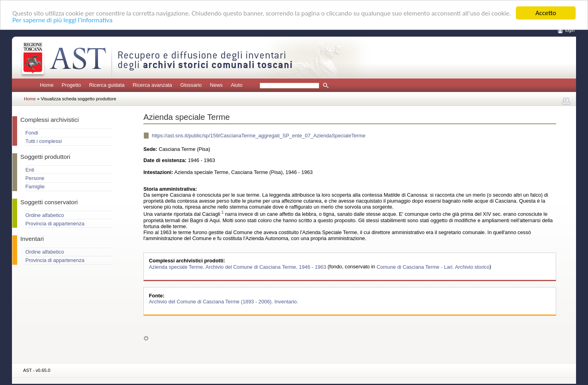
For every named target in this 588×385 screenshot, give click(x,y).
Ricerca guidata (107, 85)
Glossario (191, 85)
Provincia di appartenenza (55, 224)
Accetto (546, 13)
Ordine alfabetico (45, 215)
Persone (35, 178)
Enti (30, 170)
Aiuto (236, 85)
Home (47, 85)
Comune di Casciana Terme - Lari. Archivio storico (433, 267)
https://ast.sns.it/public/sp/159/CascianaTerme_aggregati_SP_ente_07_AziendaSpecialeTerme (259, 136)
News (216, 85)
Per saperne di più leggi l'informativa (62, 20)
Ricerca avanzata (152, 85)
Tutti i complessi (44, 141)
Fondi (32, 133)
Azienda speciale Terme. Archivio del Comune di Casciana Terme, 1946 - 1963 (238, 267)
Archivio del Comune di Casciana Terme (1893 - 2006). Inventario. (224, 302)
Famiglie (35, 187)
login (570, 30)
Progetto (71, 85)
